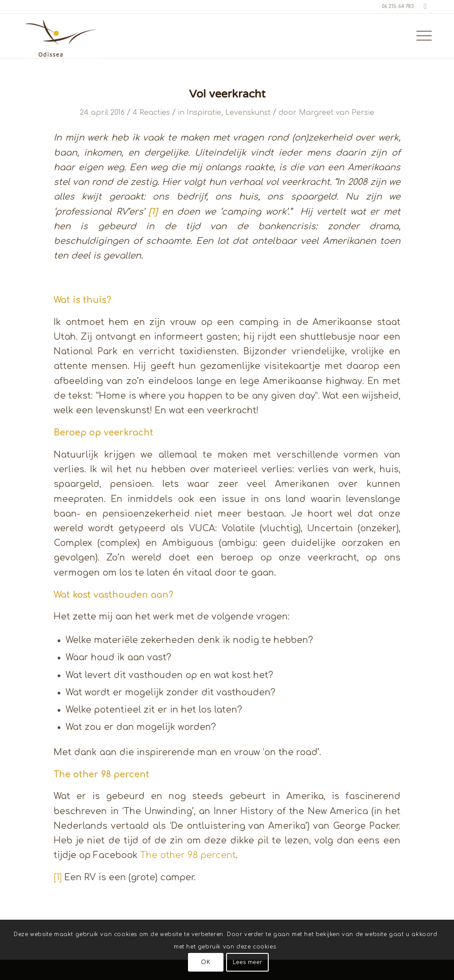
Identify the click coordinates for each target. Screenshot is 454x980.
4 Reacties (151, 113)
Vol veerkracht (227, 94)
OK (205, 962)
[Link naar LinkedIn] (425, 7)
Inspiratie (204, 113)
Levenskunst (248, 113)
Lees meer (247, 962)
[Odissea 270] (62, 36)
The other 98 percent (188, 855)
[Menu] (421, 36)
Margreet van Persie (337, 113)
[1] (58, 878)
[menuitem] (421, 36)
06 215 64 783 (398, 6)
